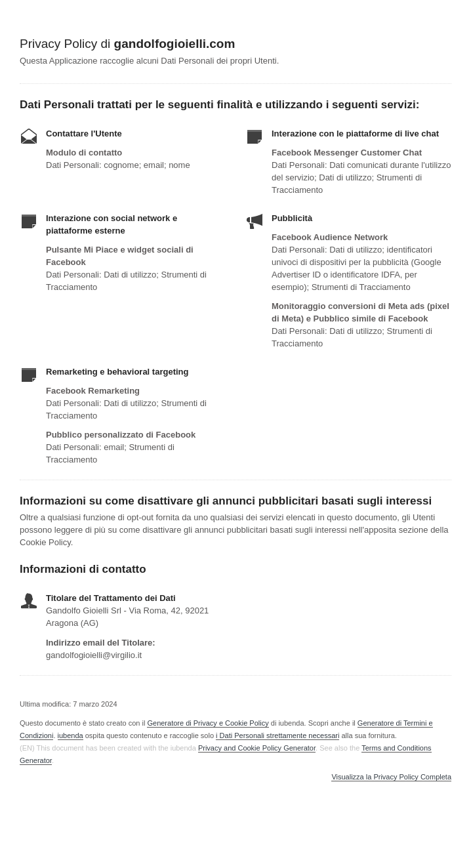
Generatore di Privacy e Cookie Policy (208, 723)
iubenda (71, 735)
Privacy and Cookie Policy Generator (257, 748)
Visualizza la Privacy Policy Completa (391, 777)
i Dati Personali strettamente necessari (277, 735)
